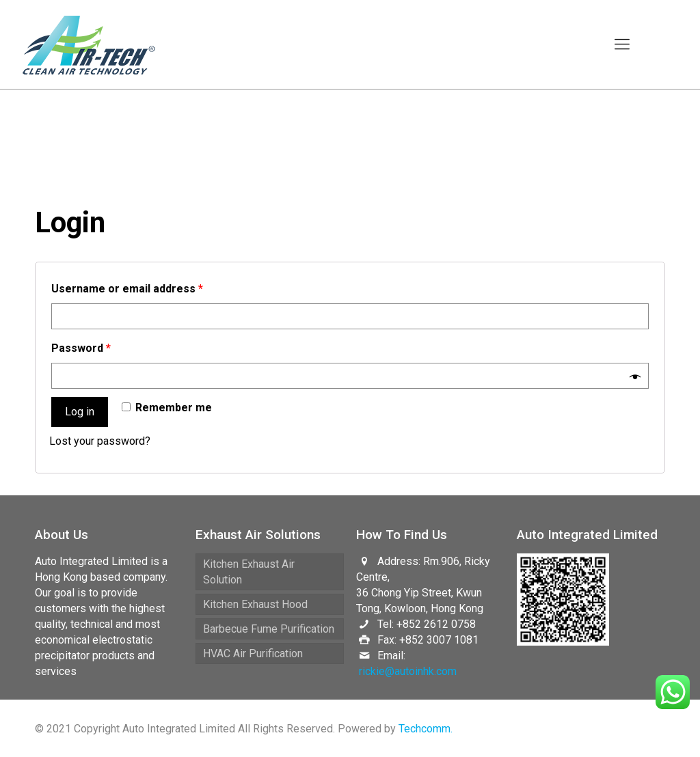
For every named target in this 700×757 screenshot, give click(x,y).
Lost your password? (100, 441)
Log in (80, 412)
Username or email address (127, 289)
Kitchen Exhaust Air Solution (249, 572)
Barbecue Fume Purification (269, 629)
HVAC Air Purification (253, 653)
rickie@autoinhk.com (408, 671)
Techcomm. (426, 729)
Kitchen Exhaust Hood (255, 604)
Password (81, 348)
